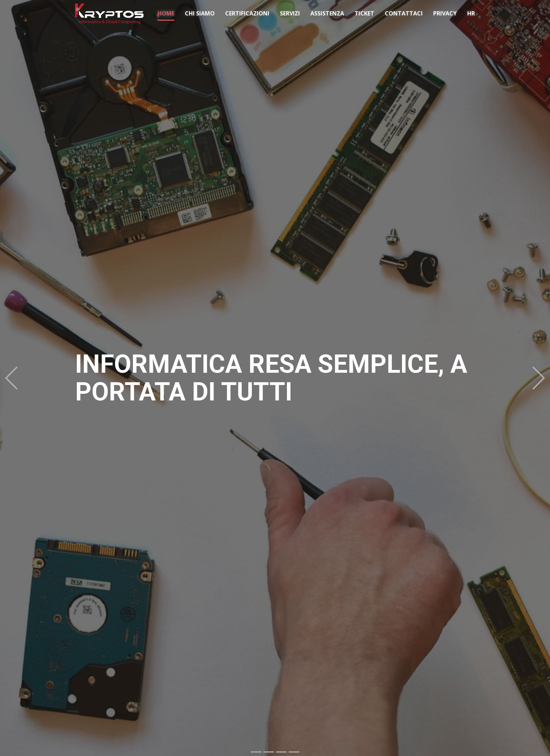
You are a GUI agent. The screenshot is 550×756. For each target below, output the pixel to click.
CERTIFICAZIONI (247, 13)
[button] (11, 378)
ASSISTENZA (327, 13)
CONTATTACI (404, 13)
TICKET (364, 13)
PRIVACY (445, 13)
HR (471, 13)
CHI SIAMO (200, 13)
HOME (166, 13)
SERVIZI (290, 13)
